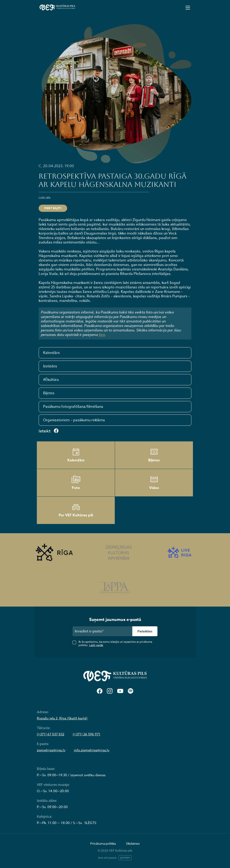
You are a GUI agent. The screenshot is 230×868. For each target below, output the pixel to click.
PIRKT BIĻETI (53, 208)
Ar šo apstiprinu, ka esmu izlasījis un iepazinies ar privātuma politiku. (115, 643)
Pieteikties (145, 631)
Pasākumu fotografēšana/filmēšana (73, 407)
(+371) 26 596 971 (87, 734)
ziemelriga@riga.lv (51, 750)
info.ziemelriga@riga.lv (92, 750)
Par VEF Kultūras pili (76, 510)
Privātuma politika (103, 843)
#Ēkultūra (51, 380)
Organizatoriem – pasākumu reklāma (74, 420)
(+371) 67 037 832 (51, 734)
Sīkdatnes (133, 843)
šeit (102, 335)
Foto (76, 483)
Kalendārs (51, 353)
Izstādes (50, 366)
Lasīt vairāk (96, 645)
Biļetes (49, 393)
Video (154, 483)
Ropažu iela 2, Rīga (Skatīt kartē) (62, 718)
